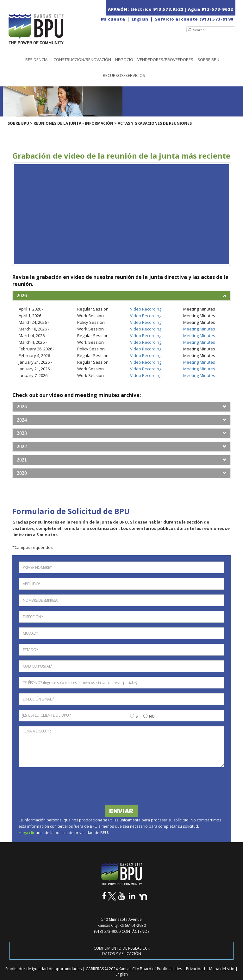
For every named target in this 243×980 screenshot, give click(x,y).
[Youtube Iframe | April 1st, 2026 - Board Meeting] (121, 214)
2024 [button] (22, 420)
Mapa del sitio (222, 969)
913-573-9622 (217, 9)
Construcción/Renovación (82, 60)
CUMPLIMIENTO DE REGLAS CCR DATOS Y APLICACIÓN (122, 951)
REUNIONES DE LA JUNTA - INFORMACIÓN (73, 123)
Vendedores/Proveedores (165, 60)
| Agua (193, 9)
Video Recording (146, 309)
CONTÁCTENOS (135, 931)
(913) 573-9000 (107, 931)
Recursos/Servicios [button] (124, 75)
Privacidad (196, 969)
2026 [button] (22, 295)
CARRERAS (95, 969)
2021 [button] (22, 460)
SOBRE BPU (18, 123)
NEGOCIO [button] (124, 60)
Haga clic (27, 833)
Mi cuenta (113, 19)
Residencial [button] (37, 60)
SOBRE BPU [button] (208, 60)
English (140, 19)
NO (152, 716)
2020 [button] (22, 473)
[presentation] (66, 788)
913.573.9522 (168, 9)
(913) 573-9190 (216, 19)
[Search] (211, 30)
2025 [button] (22, 407)
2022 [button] (22, 446)
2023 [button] (22, 433)
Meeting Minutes (199, 329)
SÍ (137, 716)
